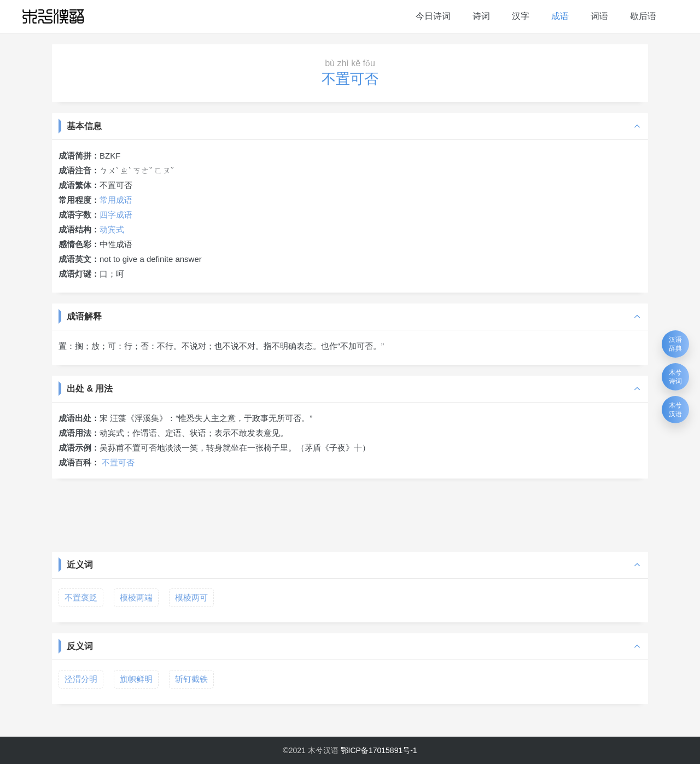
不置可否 (118, 462)
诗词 (481, 16)
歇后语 (643, 16)
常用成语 (116, 200)
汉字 (521, 16)
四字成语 (116, 215)
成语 (560, 16)
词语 (599, 16)
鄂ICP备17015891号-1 (379, 750)
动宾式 (112, 229)
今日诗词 (433, 16)
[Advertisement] (350, 514)
